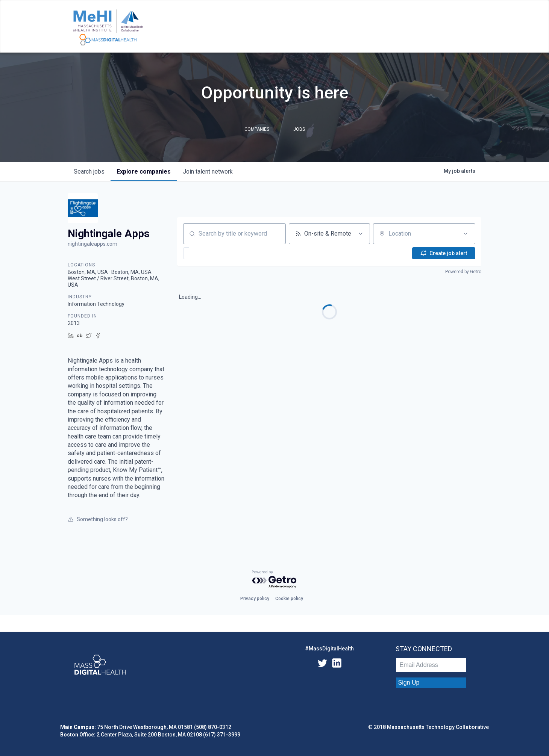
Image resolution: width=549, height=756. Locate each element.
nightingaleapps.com (93, 244)
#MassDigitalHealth (329, 649)
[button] (209, 253)
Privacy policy (255, 599)
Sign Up (409, 683)
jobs (89, 172)
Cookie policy (289, 599)
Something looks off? (98, 519)
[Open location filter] (466, 234)
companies (144, 172)
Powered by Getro (463, 272)
